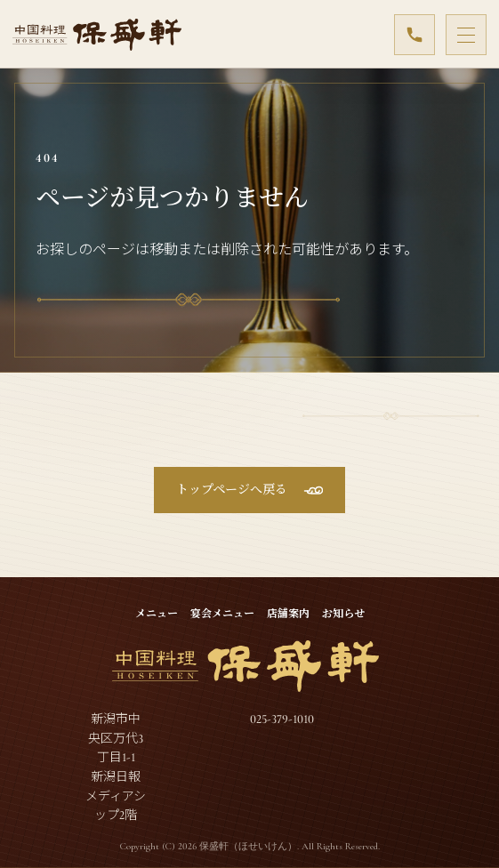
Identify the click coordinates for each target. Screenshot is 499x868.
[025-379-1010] (414, 35)
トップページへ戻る (232, 490)
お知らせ (343, 614)
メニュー (157, 614)
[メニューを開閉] (466, 35)
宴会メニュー (222, 614)
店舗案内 (288, 614)
